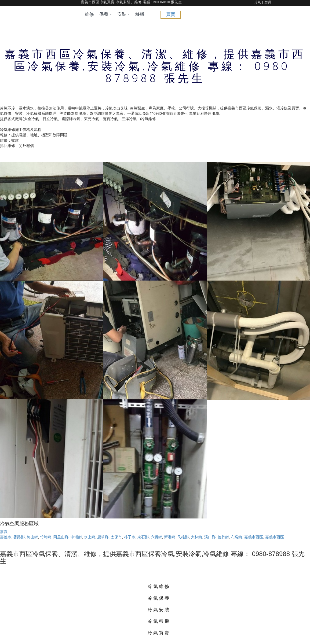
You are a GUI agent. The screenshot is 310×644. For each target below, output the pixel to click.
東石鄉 (143, 537)
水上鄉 (90, 537)
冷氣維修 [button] (159, 586)
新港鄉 (170, 537)
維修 (89, 15)
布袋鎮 (236, 537)
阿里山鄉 (61, 537)
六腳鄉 (156, 537)
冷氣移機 (159, 621)
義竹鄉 (223, 537)
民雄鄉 (183, 537)
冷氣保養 (159, 598)
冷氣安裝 (159, 610)
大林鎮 (196, 537)
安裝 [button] (124, 15)
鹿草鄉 (103, 537)
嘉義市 (6, 537)
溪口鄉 (210, 537)
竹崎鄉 (46, 537)
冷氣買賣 (159, 633)
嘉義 (4, 532)
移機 (140, 15)
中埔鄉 (76, 537)
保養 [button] (106, 15)
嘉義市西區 (254, 537)
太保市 (116, 537)
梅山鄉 (32, 537)
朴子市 (130, 537)
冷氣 (258, 2)
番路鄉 (19, 537)
